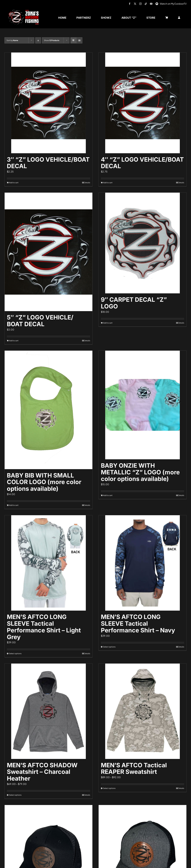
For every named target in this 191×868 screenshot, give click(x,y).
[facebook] (130, 4)
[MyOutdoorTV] (157, 3)
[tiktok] (146, 4)
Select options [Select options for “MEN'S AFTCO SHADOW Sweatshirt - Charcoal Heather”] (15, 795)
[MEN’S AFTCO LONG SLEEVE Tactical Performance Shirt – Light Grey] (48, 563)
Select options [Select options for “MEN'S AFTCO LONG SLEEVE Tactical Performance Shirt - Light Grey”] (15, 653)
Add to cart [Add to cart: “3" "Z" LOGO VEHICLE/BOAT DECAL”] (14, 183)
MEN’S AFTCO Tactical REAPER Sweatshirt (134, 768)
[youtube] (151, 4)
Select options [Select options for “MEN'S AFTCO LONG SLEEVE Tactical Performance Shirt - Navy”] (109, 647)
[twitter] (135, 4)
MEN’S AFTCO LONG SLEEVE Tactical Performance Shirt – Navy (138, 624)
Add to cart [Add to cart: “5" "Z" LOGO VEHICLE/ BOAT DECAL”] (14, 341)
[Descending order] (38, 40)
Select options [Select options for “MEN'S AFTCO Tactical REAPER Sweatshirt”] (109, 788)
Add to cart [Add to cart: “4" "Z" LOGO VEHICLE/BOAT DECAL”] (108, 183)
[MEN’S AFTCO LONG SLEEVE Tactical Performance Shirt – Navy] (143, 563)
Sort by (12, 40)
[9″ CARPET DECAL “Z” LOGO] (143, 243)
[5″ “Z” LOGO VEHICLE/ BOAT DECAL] (48, 252)
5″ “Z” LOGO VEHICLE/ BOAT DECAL (40, 321)
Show (52, 40)
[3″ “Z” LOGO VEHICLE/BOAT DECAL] (48, 103)
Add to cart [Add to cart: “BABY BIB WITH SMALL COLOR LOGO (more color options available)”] (14, 505)
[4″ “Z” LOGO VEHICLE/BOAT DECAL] (143, 103)
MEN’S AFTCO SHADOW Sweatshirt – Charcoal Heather (42, 772)
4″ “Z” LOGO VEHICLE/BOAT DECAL (142, 163)
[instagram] (140, 4)
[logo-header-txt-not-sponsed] (24, 11)
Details (87, 183)
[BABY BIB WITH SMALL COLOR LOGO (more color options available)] (48, 410)
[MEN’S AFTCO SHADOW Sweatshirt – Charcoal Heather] (48, 711)
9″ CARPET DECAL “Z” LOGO (134, 303)
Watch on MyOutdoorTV (173, 4)
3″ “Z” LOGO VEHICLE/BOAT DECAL (48, 163)
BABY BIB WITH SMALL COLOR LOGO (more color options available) (44, 482)
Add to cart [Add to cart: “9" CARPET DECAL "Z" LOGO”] (108, 323)
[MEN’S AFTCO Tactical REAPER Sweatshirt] (143, 711)
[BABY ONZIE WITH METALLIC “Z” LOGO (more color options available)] (143, 405)
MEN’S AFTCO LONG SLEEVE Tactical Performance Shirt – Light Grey (44, 627)
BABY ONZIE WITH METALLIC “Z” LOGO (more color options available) (140, 472)
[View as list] (79, 40)
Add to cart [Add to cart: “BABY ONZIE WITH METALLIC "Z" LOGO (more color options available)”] (108, 495)
